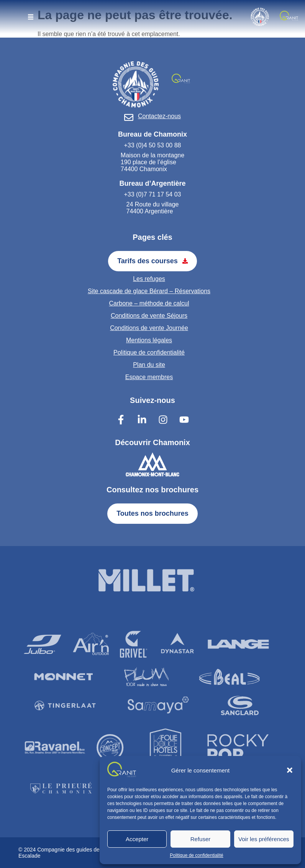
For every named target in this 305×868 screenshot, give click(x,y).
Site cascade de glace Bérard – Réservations (149, 291)
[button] (290, 770)
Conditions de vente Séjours (149, 316)
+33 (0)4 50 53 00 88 (152, 145)
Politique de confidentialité (196, 855)
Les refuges (149, 279)
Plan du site (149, 365)
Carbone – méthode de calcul (149, 303)
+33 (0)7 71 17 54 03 (152, 194)
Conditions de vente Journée (149, 328)
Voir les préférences (264, 839)
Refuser (201, 839)
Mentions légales (149, 340)
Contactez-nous (159, 116)
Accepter (137, 839)
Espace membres (149, 377)
